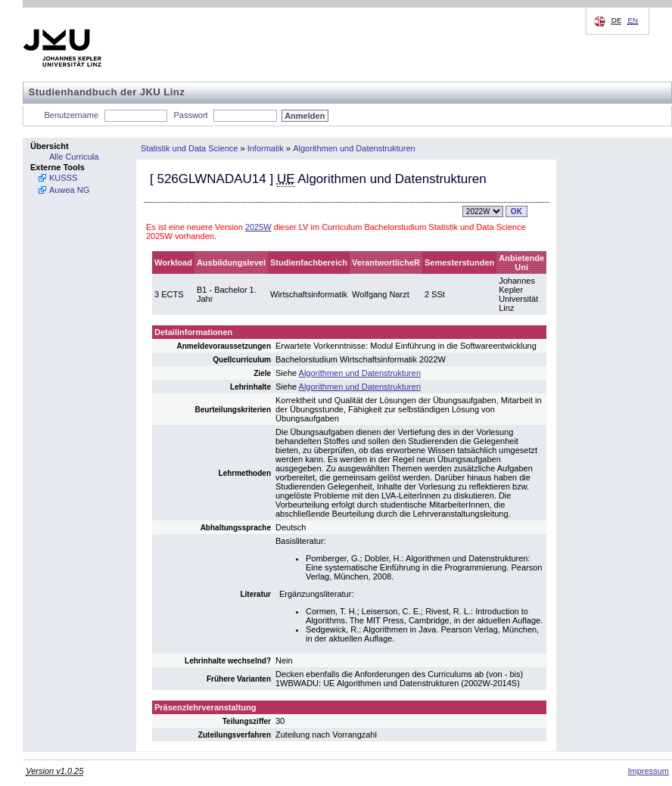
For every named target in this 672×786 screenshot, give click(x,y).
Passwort (190, 115)
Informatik (266, 148)
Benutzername (72, 115)
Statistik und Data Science (189, 148)
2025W (258, 227)
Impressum (648, 771)
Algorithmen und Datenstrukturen (354, 148)
